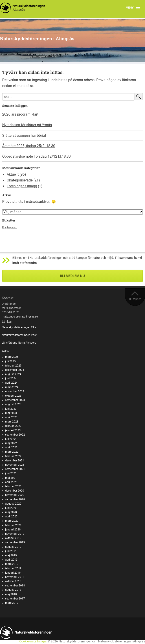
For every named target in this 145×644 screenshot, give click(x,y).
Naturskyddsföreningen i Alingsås (37, 38)
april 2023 (11, 417)
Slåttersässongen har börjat (24, 135)
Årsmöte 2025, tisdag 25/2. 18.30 (29, 146)
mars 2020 (12, 521)
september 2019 (15, 542)
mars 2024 (12, 387)
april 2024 (11, 383)
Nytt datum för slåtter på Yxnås (27, 125)
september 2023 (15, 400)
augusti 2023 (13, 404)
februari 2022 (13, 456)
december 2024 (15, 370)
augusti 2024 (13, 374)
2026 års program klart (20, 114)
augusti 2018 (13, 590)
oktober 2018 (13, 581)
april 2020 (11, 517)
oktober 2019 (13, 538)
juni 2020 (11, 508)
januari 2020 (13, 530)
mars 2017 (12, 603)
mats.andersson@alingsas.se (20, 317)
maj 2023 (11, 413)
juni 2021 (11, 473)
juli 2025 (10, 361)
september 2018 (15, 586)
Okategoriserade (20, 180)
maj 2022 (11, 443)
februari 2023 (13, 426)
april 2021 (11, 482)
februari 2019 (13, 568)
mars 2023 (12, 422)
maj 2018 (11, 594)
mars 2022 (12, 452)
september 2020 (15, 499)
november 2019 (15, 534)
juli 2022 (10, 439)
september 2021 (15, 469)
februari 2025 (13, 366)
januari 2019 (13, 573)
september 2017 (15, 599)
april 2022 (11, 447)
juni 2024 (11, 378)
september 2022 (15, 435)
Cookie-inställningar (33, 641)
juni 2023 (11, 409)
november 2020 (15, 495)
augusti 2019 (13, 547)
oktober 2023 (13, 396)
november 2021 (15, 465)
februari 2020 (13, 525)
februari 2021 (13, 486)
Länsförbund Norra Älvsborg (19, 343)
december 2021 (15, 461)
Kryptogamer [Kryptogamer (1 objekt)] (9, 227)
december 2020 (15, 491)
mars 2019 (12, 564)
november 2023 (15, 391)
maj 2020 (11, 512)
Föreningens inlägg (22, 186)
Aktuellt (13, 174)
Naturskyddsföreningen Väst (19, 335)
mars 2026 (12, 357)
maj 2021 (11, 478)
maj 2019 (11, 555)
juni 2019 (11, 551)
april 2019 (11, 560)
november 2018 (15, 577)
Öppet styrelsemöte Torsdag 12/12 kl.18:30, (37, 156)
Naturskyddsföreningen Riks (19, 327)
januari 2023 (13, 430)
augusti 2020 (13, 504)
